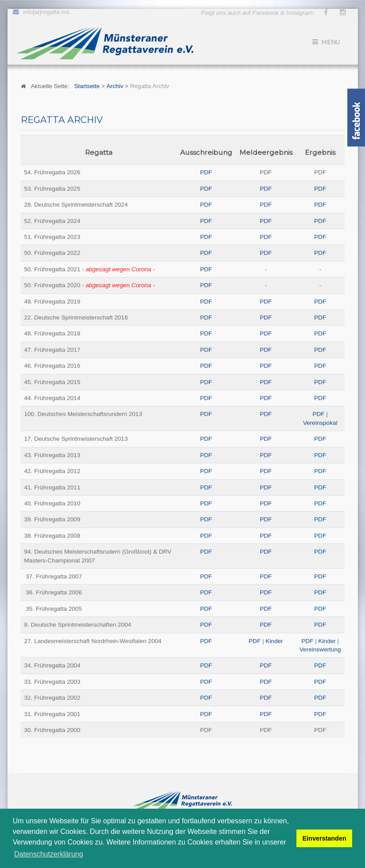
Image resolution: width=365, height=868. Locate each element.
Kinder (274, 641)
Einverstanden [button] (325, 838)
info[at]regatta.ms (46, 10)
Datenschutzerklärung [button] (49, 854)
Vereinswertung (320, 649)
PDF (206, 172)
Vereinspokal (320, 422)
